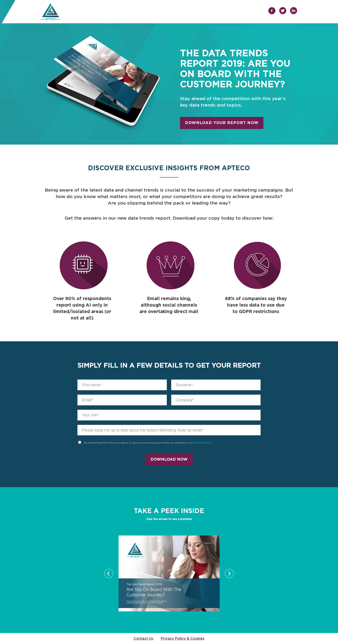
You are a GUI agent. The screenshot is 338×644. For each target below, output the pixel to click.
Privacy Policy (202, 443)
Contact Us (143, 638)
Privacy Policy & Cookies (183, 638)
